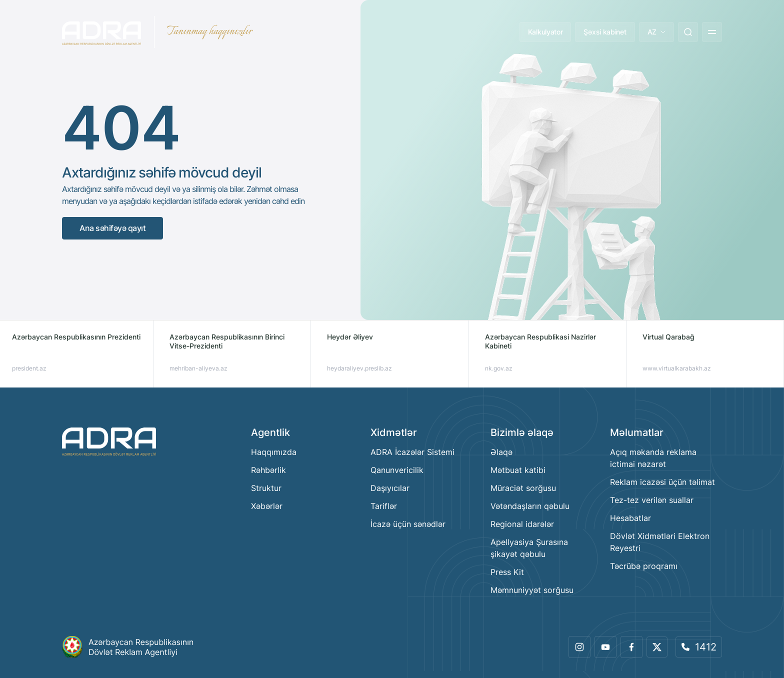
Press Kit (507, 572)
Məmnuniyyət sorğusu (532, 590)
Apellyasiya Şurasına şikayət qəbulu (529, 548)
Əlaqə (501, 452)
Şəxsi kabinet (605, 32)
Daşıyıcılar (390, 488)
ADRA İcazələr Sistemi (412, 452)
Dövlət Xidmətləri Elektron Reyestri (660, 542)
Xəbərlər (267, 506)
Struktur (266, 488)
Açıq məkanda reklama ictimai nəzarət (653, 458)
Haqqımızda (274, 452)
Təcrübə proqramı (644, 566)
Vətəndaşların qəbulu (530, 506)
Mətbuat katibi (518, 470)
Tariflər (384, 506)
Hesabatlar (630, 518)
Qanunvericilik (397, 470)
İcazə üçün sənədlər (408, 524)
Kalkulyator (545, 32)
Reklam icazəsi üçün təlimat (662, 482)
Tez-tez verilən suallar (652, 500)
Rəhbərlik (268, 470)
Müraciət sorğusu (523, 488)
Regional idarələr (522, 524)
